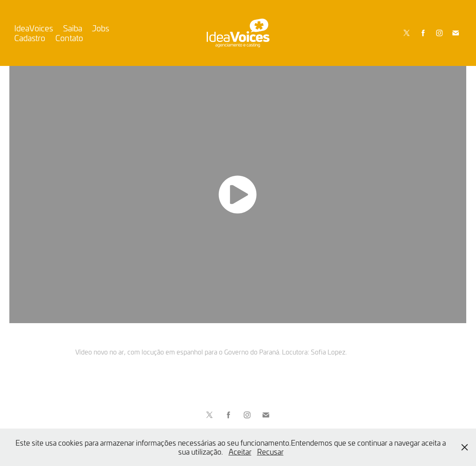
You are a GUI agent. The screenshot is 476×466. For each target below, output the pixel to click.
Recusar (270, 452)
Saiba (73, 28)
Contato (69, 38)
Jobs (100, 28)
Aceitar (240, 452)
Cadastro (30, 38)
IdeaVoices (34, 28)
